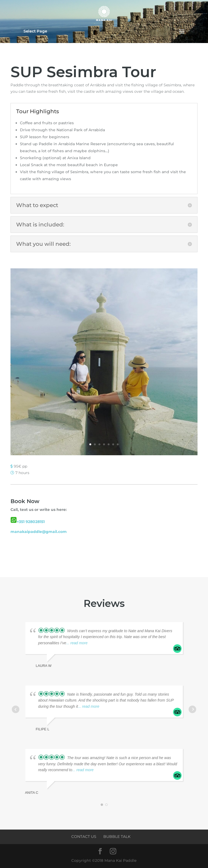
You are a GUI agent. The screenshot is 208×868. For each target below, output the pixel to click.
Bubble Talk (117, 837)
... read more (77, 643)
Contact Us (84, 837)
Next (192, 709)
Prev (16, 709)
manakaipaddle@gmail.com (39, 532)
